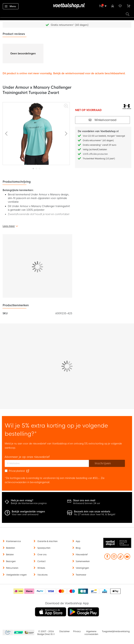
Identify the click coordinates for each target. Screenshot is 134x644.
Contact (41, 561)
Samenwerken (83, 561)
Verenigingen (82, 568)
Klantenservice (13, 541)
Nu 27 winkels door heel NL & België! (95, 514)
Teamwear (81, 575)
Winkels (41, 568)
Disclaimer (64, 631)
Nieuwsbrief (82, 555)
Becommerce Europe (7, 633)
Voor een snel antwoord (25, 514)
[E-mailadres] (47, 463)
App (78, 541)
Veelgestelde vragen (16, 575)
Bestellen (11, 548)
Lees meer (9, 226)
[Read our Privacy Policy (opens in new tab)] (28, 471)
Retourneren (12, 568)
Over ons (42, 555)
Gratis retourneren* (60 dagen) (70, 25)
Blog (78, 548)
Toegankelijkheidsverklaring (116, 631)
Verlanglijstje (120, 6)
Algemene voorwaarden (91, 633)
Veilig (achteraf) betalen (95, 150)
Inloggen (113, 6)
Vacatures (42, 575)
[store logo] (67, 6)
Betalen (10, 555)
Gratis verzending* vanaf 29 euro (100, 145)
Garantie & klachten (47, 541)
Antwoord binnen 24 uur (87, 503)
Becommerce (19, 633)
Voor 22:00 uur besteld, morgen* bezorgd (104, 136)
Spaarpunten (44, 548)
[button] (6, 134)
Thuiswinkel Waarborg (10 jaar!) (99, 159)
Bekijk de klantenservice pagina (29, 503)
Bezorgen (11, 561)
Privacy (77, 631)
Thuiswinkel (29, 633)
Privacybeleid (17, 471)
